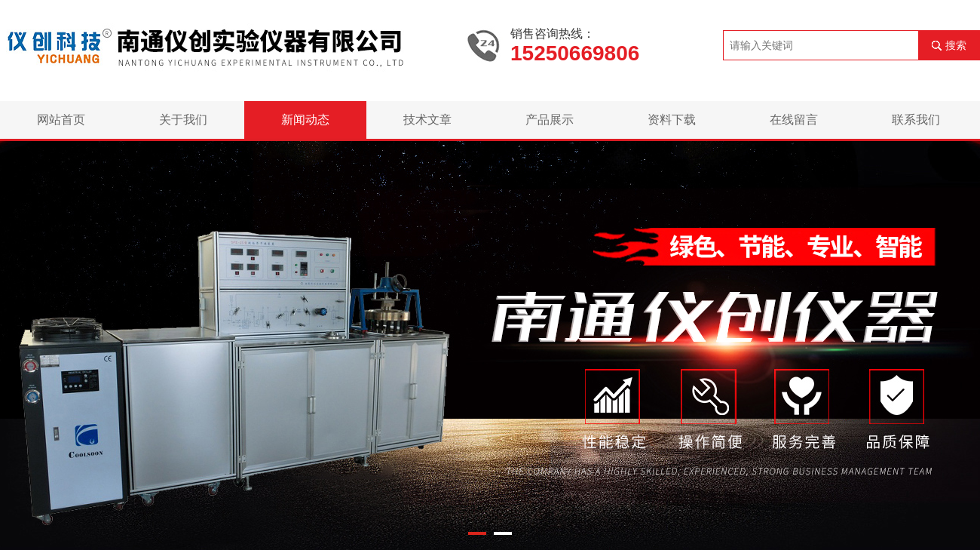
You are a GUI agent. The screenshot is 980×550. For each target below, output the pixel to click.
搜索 (956, 45)
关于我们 (183, 120)
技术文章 (427, 120)
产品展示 (550, 120)
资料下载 (672, 120)
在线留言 (794, 120)
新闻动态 (305, 120)
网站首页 (61, 120)
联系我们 (916, 120)
